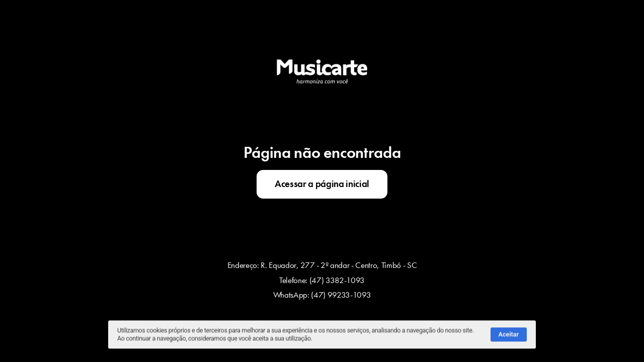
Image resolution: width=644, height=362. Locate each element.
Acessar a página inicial (322, 184)
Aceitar (509, 336)
